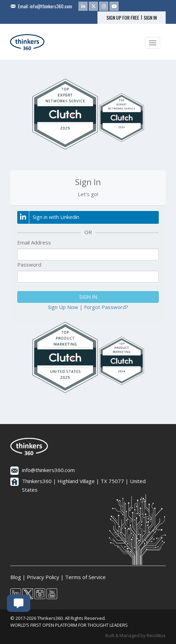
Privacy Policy (43, 577)
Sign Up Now (63, 307)
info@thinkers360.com (51, 6)
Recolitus (156, 635)
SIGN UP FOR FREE (123, 18)
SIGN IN (150, 18)
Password (29, 265)
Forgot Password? (106, 307)
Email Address (34, 242)
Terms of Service (85, 577)
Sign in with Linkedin (48, 217)
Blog (16, 577)
